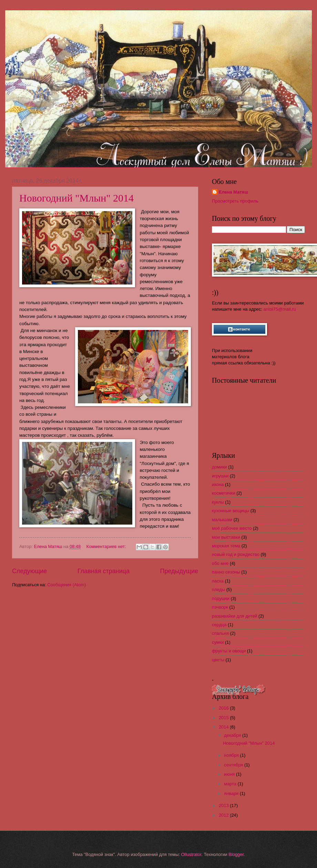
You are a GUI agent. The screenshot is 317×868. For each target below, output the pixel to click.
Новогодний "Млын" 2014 (76, 198)
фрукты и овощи (229, 651)
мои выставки (226, 537)
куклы (218, 502)
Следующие (29, 571)
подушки (221, 598)
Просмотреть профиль (235, 201)
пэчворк (220, 607)
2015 (224, 718)
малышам (222, 520)
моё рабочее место (232, 528)
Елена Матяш (233, 192)
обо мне (220, 563)
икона (218, 484)
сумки (218, 642)
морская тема (226, 546)
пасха (218, 581)
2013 (224, 805)
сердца (219, 625)
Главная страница (104, 571)
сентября (234, 765)
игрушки (220, 476)
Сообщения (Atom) (67, 585)
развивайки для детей (234, 616)
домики (219, 467)
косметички (224, 493)
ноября (232, 755)
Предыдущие (179, 571)
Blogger (236, 854)
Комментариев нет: (107, 546)
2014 (224, 727)
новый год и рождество (236, 554)
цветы (218, 660)
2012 (224, 815)
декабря (233, 735)
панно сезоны (226, 572)
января (232, 793)
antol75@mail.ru (280, 309)
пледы (218, 590)
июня (230, 774)
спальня (220, 633)
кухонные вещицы (231, 511)
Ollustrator (191, 854)
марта (231, 784)
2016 (224, 708)
